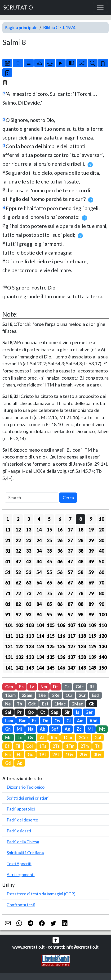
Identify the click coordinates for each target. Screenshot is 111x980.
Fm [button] (8, 754)
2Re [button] (56, 695)
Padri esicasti (19, 831)
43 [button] (29, 561)
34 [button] (39, 551)
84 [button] (39, 604)
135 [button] (50, 657)
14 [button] (39, 530)
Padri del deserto (22, 820)
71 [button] (8, 593)
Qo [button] (31, 712)
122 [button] (19, 646)
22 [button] (18, 540)
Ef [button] (7, 746)
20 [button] (102, 530)
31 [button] (8, 551)
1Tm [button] (70, 746)
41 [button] (8, 561)
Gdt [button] (32, 704)
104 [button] (40, 625)
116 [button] (61, 636)
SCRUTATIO (18, 7)
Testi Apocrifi (19, 864)
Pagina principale (21, 28)
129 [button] (92, 646)
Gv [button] (31, 738)
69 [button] (91, 583)
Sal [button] (8, 712)
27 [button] (70, 540)
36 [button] (60, 551)
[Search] (32, 498)
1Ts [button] (43, 746)
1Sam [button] (10, 695)
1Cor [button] (68, 738)
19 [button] (91, 530)
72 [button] (18, 593)
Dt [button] (55, 687)
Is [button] (78, 712)
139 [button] (92, 657)
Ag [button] (67, 729)
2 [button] (18, 519)
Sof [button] (55, 729)
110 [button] (102, 625)
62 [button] (18, 583)
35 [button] (49, 551)
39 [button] (91, 551)
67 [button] (70, 583)
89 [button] (91, 604)
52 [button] (18, 572)
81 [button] (8, 604)
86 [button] (60, 604)
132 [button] (19, 657)
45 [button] (49, 561)
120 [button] (102, 636)
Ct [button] (43, 712)
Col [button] (30, 746)
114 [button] (40, 636)
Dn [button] (46, 721)
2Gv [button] (83, 754)
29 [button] (91, 540)
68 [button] (81, 583)
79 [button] (91, 593)
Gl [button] (69, 721)
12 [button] (18, 530)
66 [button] (60, 583)
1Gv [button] (69, 754)
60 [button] (102, 572)
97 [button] (70, 614)
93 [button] (29, 614)
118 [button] (82, 636)
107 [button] (71, 625)
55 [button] (49, 572)
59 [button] (91, 572)
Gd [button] (8, 763)
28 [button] (81, 540)
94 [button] (39, 614)
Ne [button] (8, 704)
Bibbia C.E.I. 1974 (59, 28)
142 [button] (19, 668)
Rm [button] (54, 738)
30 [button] (102, 540)
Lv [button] (32, 687)
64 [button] (39, 583)
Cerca (68, 497)
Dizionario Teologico (26, 787)
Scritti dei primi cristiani (28, 798)
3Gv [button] (97, 754)
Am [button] (80, 721)
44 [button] (39, 561)
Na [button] (31, 729)
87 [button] (70, 604)
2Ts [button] (56, 746)
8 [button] (81, 519)
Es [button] (21, 687)
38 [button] (81, 551)
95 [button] (49, 614)
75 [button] (49, 593)
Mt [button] (102, 729)
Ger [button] (89, 712)
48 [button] (81, 561)
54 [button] (39, 572)
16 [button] (60, 530)
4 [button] (39, 519)
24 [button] (39, 540)
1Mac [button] (60, 704)
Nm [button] (44, 687)
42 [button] (18, 561)
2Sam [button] (27, 695)
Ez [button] (34, 721)
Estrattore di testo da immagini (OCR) (41, 894)
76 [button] (60, 593)
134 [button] (40, 657)
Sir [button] (67, 712)
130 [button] (102, 646)
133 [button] (30, 657)
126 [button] (61, 646)
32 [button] (18, 551)
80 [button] (102, 593)
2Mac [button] (77, 704)
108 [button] (82, 625)
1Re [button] (42, 695)
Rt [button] (92, 687)
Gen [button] (9, 687)
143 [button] (30, 668)
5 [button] (49, 519)
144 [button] (40, 668)
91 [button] (8, 614)
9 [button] (91, 519)
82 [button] (18, 604)
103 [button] (30, 625)
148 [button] (82, 668)
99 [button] (91, 614)
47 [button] (70, 561)
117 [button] (71, 636)
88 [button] (81, 604)
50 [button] (102, 561)
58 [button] (81, 572)
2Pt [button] (56, 754)
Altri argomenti (21, 874)
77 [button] (70, 593)
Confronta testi (21, 905)
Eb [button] (19, 754)
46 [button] (60, 561)
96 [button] (60, 614)
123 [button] (30, 646)
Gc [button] (30, 754)
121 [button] (9, 646)
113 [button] (30, 636)
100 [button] (102, 614)
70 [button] (102, 583)
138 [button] (82, 657)
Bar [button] (22, 721)
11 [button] (8, 530)
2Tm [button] (85, 746)
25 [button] (49, 540)
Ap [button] (20, 763)
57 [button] (70, 572)
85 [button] (49, 604)
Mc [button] (8, 738)
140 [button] (102, 657)
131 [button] (9, 657)
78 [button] (81, 593)
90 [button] (102, 604)
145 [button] (50, 668)
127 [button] (71, 646)
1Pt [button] (43, 754)
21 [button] (8, 540)
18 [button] (81, 530)
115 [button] (50, 636)
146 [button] (61, 668)
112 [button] (19, 636)
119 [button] (92, 636)
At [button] (42, 738)
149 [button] (92, 668)
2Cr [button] (82, 695)
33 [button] (29, 551)
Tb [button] (19, 704)
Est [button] (45, 704)
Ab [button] (42, 729)
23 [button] (29, 540)
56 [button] (60, 572)
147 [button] (71, 668)
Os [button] (57, 721)
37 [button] (70, 551)
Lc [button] (20, 738)
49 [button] (91, 561)
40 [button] (102, 551)
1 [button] (8, 519)
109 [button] (92, 625)
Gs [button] (67, 687)
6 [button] (60, 519)
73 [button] (29, 593)
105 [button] (50, 625)
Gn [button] (8, 729)
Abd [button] (93, 721)
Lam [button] (9, 721)
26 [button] (60, 540)
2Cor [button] (84, 738)
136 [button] (61, 657)
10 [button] (102, 519)
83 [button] (29, 604)
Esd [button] (95, 695)
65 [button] (49, 583)
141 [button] (9, 668)
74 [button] (39, 593)
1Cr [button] (69, 695)
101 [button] (9, 625)
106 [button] (61, 625)
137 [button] (71, 657)
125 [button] (50, 646)
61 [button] (8, 583)
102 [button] (19, 625)
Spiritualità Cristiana (25, 853)
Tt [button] (97, 746)
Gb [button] (92, 704)
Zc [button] (79, 729)
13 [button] (29, 530)
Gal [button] (98, 738)
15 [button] (49, 530)
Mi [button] (19, 729)
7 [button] (70, 519)
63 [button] (29, 583)
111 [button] (9, 636)
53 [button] (29, 572)
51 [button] (8, 572)
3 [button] (29, 519)
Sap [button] (55, 712)
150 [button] (102, 668)
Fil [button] (18, 746)
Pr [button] (19, 712)
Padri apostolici (21, 809)
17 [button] (70, 530)
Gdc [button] (80, 687)
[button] (56, 940)
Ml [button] (90, 729)
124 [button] (40, 646)
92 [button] (18, 614)
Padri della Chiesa (23, 842)
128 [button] (82, 646)
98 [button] (81, 614)
